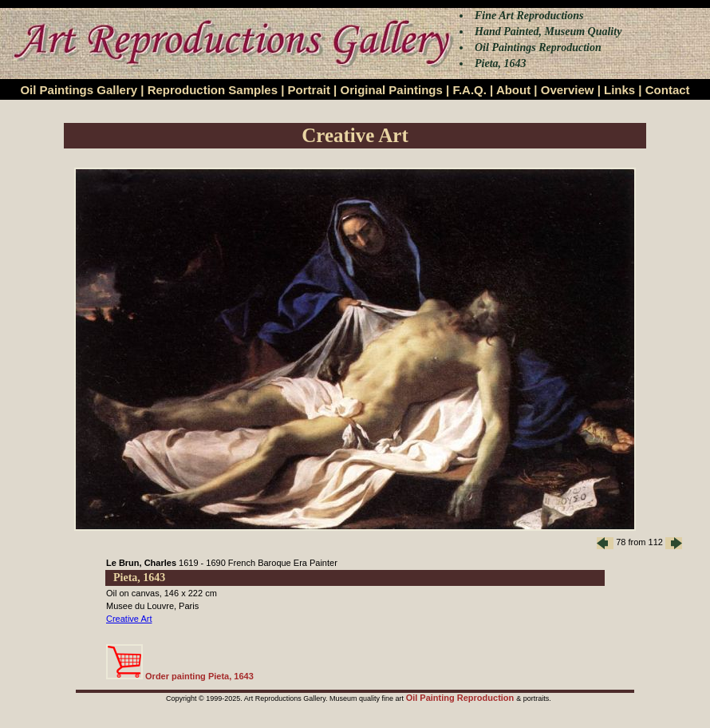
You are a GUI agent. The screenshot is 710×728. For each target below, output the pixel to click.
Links (619, 90)
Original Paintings (391, 90)
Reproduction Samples (213, 90)
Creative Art (129, 619)
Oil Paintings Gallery (79, 90)
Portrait (309, 90)
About (513, 90)
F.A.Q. (469, 90)
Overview (568, 90)
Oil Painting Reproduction (461, 698)
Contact (668, 90)
